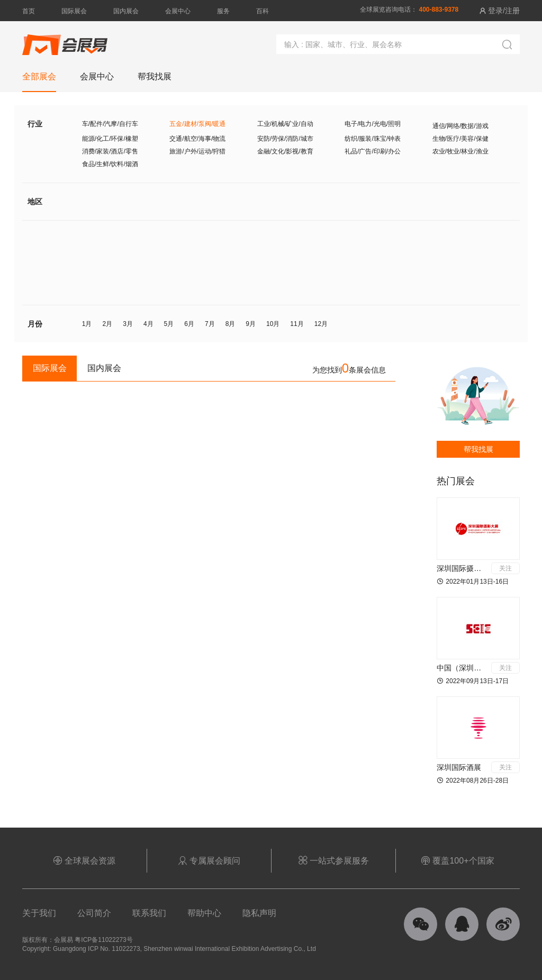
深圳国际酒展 (459, 767)
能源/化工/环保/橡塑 (110, 139)
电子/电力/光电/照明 (373, 124)
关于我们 (39, 913)
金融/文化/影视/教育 (285, 151)
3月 (128, 324)
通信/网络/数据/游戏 (460, 126)
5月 (169, 324)
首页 (29, 11)
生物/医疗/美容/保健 (460, 139)
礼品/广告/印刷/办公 (373, 151)
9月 (251, 324)
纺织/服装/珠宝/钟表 (373, 139)
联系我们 (149, 913)
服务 (223, 11)
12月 (321, 324)
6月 (189, 324)
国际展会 (74, 11)
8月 (231, 324)
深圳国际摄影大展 (466, 568)
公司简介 (94, 913)
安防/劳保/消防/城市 (285, 139)
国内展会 (126, 11)
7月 (210, 324)
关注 (505, 568)
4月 (148, 324)
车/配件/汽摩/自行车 (110, 124)
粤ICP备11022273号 (103, 940)
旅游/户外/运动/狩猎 (197, 151)
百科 (263, 11)
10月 (273, 324)
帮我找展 (478, 449)
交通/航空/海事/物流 (197, 139)
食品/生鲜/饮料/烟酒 (110, 164)
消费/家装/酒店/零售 (110, 151)
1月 (87, 324)
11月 (297, 324)
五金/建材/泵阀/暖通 (197, 124)
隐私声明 (259, 913)
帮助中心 (204, 913)
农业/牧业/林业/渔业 (460, 151)
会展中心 (178, 11)
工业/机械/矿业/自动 (285, 124)
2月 (108, 324)
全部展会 (39, 76)
